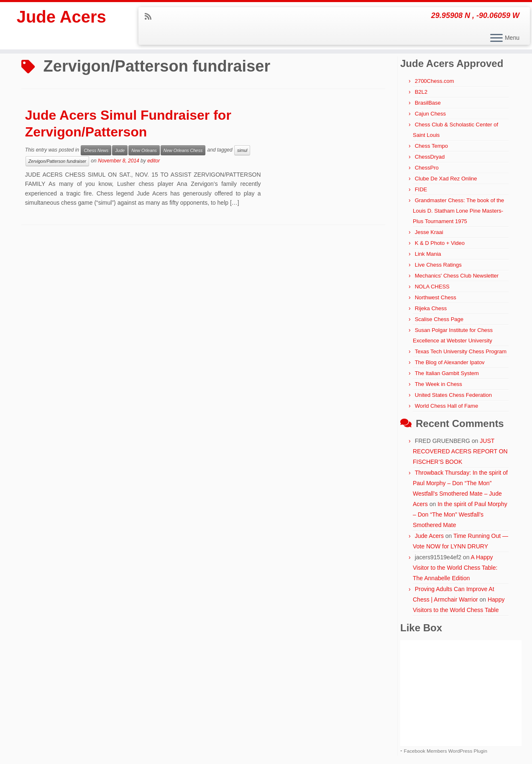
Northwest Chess (436, 297)
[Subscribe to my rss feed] (151, 17)
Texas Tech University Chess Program (461, 351)
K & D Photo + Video (440, 243)
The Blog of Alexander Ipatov (450, 362)
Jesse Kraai (429, 232)
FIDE (421, 189)
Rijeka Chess (431, 308)
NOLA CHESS (432, 287)
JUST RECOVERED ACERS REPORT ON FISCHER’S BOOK (460, 451)
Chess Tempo (431, 146)
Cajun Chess (430, 114)
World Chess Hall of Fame (446, 406)
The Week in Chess (439, 384)
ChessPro (427, 168)
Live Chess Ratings (438, 265)
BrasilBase (428, 103)
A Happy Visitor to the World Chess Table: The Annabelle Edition (455, 568)
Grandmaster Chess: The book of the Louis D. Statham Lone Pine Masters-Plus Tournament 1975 (458, 211)
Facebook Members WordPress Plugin (446, 751)
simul (242, 150)
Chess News (96, 150)
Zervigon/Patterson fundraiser (57, 161)
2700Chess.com (435, 81)
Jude (120, 150)
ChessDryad (430, 157)
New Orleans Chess (183, 150)
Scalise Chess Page (439, 319)
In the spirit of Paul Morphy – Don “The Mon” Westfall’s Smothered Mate (460, 514)
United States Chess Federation (453, 395)
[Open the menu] (496, 39)
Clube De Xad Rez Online (446, 179)
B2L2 (421, 92)
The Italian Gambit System (447, 373)
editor (153, 161)
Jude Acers (61, 17)
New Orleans (144, 150)
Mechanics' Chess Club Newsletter (457, 276)
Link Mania (428, 254)
